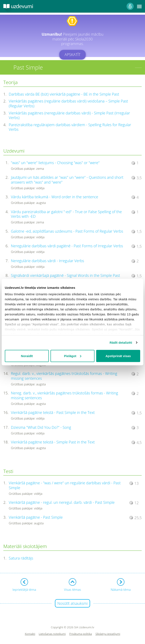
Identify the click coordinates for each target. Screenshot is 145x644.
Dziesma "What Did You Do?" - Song (41, 427)
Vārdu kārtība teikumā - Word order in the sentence (54, 197)
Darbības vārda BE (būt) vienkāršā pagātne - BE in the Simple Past (64, 94)
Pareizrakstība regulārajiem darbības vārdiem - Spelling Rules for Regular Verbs (70, 127)
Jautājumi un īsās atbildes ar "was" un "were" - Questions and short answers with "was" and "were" (67, 180)
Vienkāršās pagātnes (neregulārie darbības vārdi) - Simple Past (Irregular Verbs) (69, 115)
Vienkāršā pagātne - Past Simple (36, 517)
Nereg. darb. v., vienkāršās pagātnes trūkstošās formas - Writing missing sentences (64, 395)
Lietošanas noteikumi (52, 634)
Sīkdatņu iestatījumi (108, 634)
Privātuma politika (81, 634)
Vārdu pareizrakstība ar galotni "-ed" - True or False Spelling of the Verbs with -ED (66, 214)
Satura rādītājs (21, 558)
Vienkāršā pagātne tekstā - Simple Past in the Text (53, 442)
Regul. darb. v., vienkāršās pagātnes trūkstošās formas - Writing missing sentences (64, 376)
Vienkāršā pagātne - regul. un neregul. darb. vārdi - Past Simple (62, 502)
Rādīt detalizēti (121, 343)
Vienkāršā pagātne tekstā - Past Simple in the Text (53, 412)
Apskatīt (72, 54)
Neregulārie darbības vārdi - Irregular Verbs (47, 261)
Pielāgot (73, 356)
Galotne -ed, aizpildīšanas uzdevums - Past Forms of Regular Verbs (67, 231)
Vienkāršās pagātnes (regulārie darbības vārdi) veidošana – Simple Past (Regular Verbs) (68, 103)
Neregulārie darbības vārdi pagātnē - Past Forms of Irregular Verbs (67, 246)
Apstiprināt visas (118, 356)
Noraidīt (27, 356)
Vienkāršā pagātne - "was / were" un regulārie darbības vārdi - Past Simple (65, 485)
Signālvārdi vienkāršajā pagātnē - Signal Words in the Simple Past (65, 275)
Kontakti (30, 634)
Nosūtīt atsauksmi (73, 603)
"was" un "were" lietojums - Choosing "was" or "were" (55, 163)
